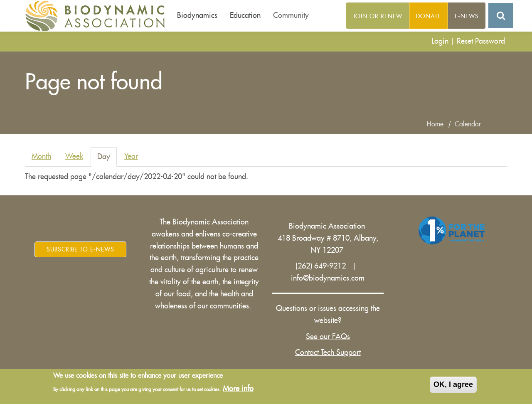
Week (74, 156)
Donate (429, 16)
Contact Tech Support (328, 352)
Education (245, 15)
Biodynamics (197, 15)
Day (107, 159)
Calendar (468, 124)
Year (131, 156)
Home (435, 124)
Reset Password (481, 41)
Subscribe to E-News (80, 249)
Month (41, 156)
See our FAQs (328, 337)
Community (291, 15)
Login (440, 41)
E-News (467, 16)
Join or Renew (378, 16)
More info (238, 389)
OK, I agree (453, 385)
